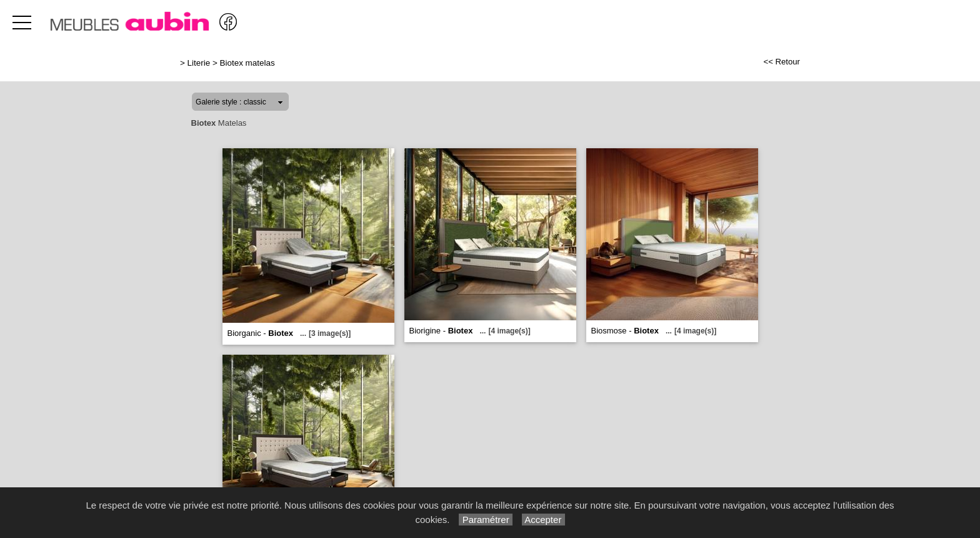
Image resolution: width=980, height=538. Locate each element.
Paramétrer (485, 520)
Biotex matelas (247, 63)
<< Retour (782, 62)
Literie (199, 63)
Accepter (543, 520)
